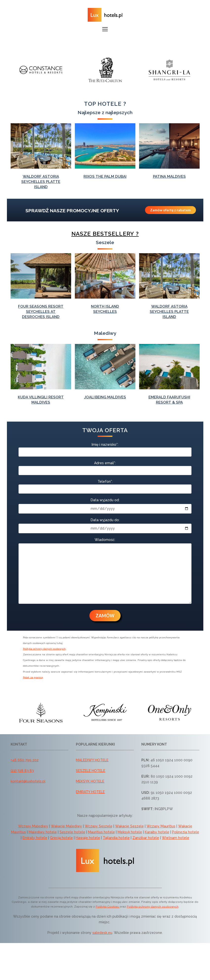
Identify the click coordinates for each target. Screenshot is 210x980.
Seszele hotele (72, 832)
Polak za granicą (33, 677)
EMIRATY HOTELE (90, 792)
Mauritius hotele (101, 832)
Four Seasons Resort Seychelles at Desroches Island (41, 312)
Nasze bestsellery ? (105, 234)
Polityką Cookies (108, 907)
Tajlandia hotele (116, 838)
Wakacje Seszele (129, 826)
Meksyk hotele (130, 832)
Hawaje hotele (88, 838)
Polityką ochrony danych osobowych (153, 907)
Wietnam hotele (176, 838)
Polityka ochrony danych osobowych (44, 649)
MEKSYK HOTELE (90, 781)
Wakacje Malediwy (66, 826)
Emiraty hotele (35, 838)
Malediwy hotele (43, 832)
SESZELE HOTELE (91, 771)
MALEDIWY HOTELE (92, 760)
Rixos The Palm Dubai (105, 177)
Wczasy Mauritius (161, 826)
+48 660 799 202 (25, 760)
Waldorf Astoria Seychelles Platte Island (41, 182)
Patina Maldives (169, 177)
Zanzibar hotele (146, 838)
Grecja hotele (61, 838)
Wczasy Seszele (99, 826)
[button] (105, 29)
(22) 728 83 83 (22, 771)
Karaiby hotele (157, 832)
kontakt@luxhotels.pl (28, 781)
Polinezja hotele (186, 832)
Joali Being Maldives (105, 397)
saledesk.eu (102, 933)
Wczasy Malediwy (33, 826)
